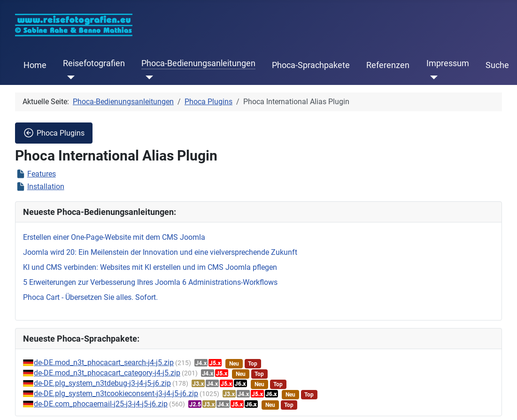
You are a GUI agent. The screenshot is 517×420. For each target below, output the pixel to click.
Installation (46, 187)
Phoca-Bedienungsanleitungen (198, 63)
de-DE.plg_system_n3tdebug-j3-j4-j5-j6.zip (102, 383)
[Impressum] (432, 77)
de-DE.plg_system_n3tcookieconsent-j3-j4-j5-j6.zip (116, 393)
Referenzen (388, 65)
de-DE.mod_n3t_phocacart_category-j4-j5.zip (107, 373)
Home (35, 65)
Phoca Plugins (54, 133)
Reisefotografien (94, 63)
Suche (497, 65)
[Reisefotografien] (69, 77)
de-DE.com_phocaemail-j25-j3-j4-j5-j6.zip (101, 404)
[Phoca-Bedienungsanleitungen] (147, 77)
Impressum (448, 63)
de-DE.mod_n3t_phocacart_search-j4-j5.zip (104, 363)
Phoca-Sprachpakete (311, 65)
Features (42, 174)
